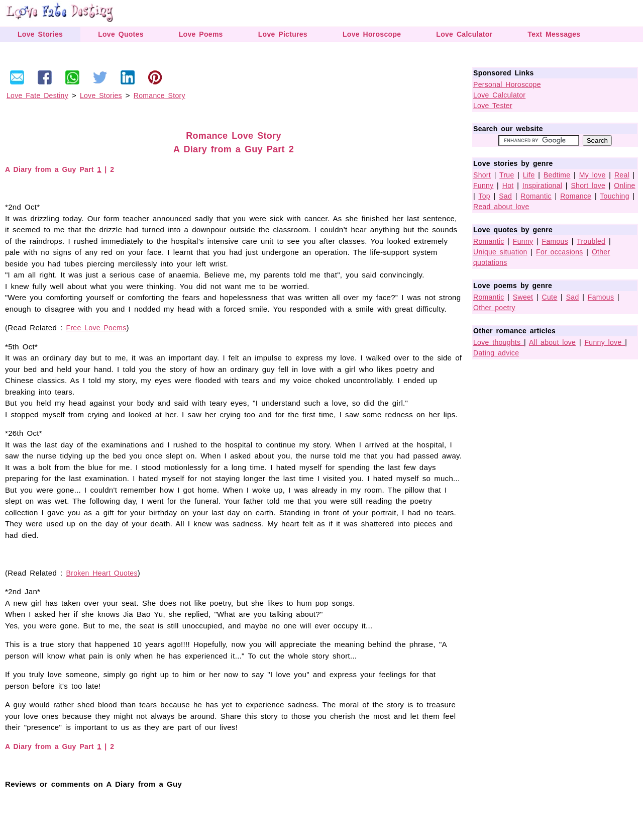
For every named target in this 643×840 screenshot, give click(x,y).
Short (482, 175)
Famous (555, 241)
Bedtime (557, 175)
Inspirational (542, 185)
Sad (505, 196)
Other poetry (494, 308)
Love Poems (201, 34)
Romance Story (159, 96)
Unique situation (500, 252)
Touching (614, 196)
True (507, 175)
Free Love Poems (96, 328)
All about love (552, 342)
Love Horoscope (372, 34)
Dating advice (496, 353)
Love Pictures (283, 34)
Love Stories (40, 34)
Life (529, 175)
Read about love (501, 207)
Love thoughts (499, 342)
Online (624, 185)
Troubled (591, 241)
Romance (576, 196)
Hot (508, 185)
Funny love (605, 342)
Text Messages (554, 34)
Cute (550, 297)
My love (593, 175)
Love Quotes (121, 34)
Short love (588, 185)
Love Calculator (464, 34)
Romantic (536, 196)
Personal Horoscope (507, 84)
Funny (483, 185)
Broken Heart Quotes (102, 573)
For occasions (560, 252)
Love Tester (493, 106)
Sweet (523, 297)
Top (484, 196)
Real (622, 175)
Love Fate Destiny (37, 96)
